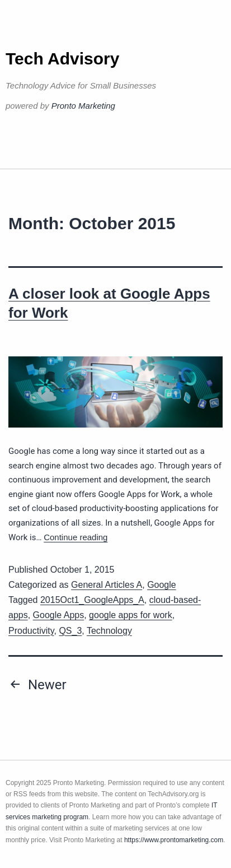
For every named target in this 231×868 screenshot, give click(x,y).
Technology (109, 631)
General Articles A (107, 585)
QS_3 (70, 631)
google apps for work (131, 615)
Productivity (31, 631)
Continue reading (76, 537)
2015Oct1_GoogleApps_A (92, 600)
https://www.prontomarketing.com (174, 840)
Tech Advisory (62, 59)
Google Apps (59, 615)
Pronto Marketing (83, 106)
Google (162, 585)
